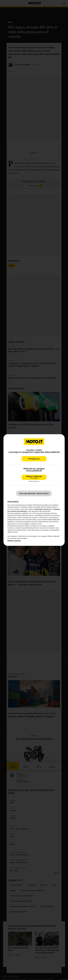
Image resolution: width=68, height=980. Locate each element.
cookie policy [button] (46, 511)
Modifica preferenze (14, 541)
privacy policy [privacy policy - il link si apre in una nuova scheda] (15, 507)
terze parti (39, 513)
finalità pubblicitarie (54, 520)
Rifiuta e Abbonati (34, 477)
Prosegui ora (34, 459)
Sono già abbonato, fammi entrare (34, 493)
